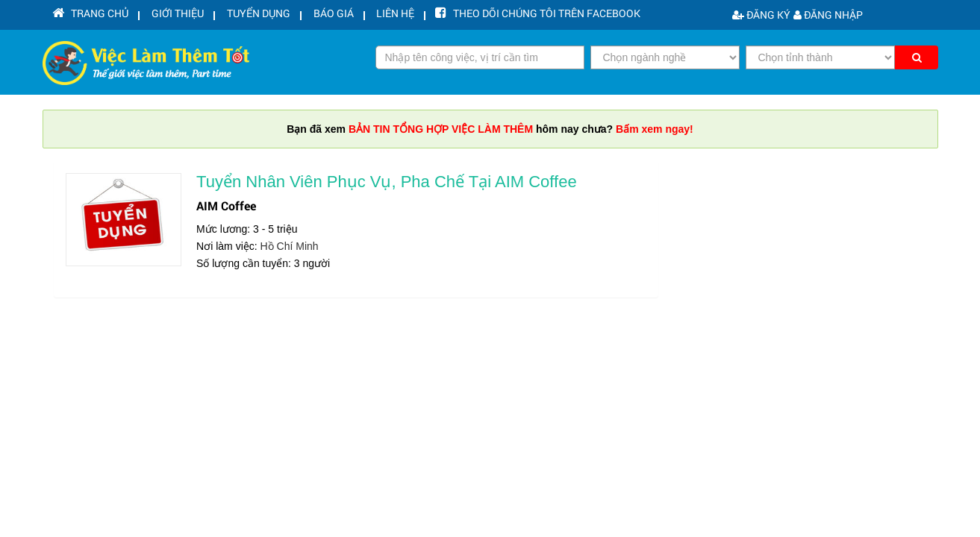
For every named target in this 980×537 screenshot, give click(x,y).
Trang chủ (88, 15)
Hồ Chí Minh (290, 246)
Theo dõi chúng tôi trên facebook (506, 15)
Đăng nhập (828, 15)
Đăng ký (761, 15)
